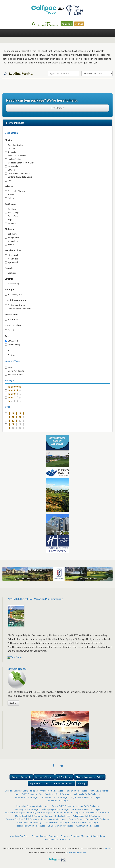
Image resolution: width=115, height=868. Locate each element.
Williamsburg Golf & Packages (86, 816)
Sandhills (10, 330)
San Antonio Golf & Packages (85, 823)
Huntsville (10, 244)
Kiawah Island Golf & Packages (97, 813)
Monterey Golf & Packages (39, 813)
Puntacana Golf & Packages (54, 819)
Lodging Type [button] (14, 361)
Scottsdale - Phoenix (15, 191)
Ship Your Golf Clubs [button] (39, 783)
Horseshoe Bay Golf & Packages (31, 826)
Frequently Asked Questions (45, 836)
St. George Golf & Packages (61, 826)
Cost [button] (9, 407)
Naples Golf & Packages (26, 794)
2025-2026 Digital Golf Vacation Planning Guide (35, 599)
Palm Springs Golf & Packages (56, 809)
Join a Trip (67, 24)
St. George (11, 355)
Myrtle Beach (12, 262)
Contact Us (65, 839)
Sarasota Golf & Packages (27, 797)
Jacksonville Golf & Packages (87, 794)
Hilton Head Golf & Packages (67, 813)
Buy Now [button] (13, 703)
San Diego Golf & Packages (27, 809)
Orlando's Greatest (14, 145)
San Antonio (12, 341)
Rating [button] (10, 380)
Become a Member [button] (44, 777)
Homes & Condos (14, 374)
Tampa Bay (11, 152)
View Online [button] (15, 657)
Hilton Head (11, 255)
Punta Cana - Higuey (15, 305)
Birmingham (12, 241)
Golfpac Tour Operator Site (76, 852)
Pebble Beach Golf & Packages (86, 809)
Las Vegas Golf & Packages (58, 816)
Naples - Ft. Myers (13, 159)
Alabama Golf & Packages (88, 826)
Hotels (9, 367)
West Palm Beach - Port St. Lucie (20, 163)
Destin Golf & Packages (58, 801)
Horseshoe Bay (13, 344)
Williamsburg (12, 284)
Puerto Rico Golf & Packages (30, 823)
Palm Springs (12, 212)
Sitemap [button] (82, 783)
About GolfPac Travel (20, 836)
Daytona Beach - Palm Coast (18, 177)
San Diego (11, 209)
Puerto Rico (11, 319)
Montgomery (12, 237)
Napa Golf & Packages (15, 813)
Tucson (9, 195)
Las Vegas (11, 273)
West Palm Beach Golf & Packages (55, 794)
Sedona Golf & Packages (88, 806)
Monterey (10, 223)
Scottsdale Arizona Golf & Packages (33, 806)
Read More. (108, 848)
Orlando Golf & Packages (52, 791)
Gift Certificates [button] (64, 777)
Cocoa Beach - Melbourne (17, 173)
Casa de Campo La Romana (18, 309)
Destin (9, 180)
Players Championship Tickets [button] (90, 777)
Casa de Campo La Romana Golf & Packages (89, 819)
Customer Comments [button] (21, 777)
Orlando (10, 149)
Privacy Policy (51, 839)
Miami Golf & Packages (100, 791)
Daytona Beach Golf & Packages (86, 797)
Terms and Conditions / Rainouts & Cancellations (83, 836)
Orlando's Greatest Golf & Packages (21, 791)
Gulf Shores (11, 234)
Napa (9, 220)
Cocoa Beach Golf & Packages (55, 797)
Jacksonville (11, 166)
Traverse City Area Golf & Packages (22, 819)
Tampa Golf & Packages (77, 791)
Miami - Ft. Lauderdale (16, 156)
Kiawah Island (12, 259)
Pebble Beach (12, 216)
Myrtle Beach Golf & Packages (29, 816)
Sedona (10, 198)
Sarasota (10, 170)
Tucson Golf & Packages (63, 806)
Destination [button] (13, 133)
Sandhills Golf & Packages (57, 823)
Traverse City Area (14, 294)
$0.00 (79, 24)
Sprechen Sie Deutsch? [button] (63, 783)
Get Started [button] (57, 108)
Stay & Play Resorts (14, 371)
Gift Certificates (17, 669)
